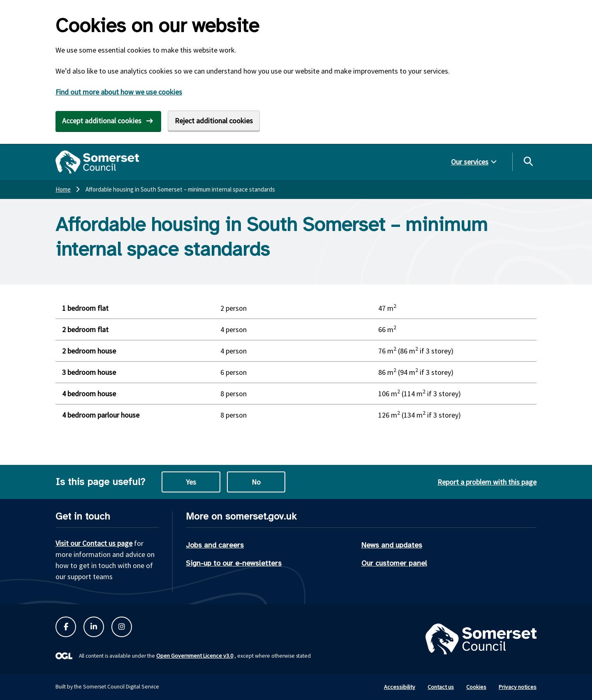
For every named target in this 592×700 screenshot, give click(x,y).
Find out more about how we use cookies (119, 92)
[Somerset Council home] (97, 162)
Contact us (441, 687)
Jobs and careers (215, 545)
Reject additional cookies (214, 121)
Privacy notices (518, 687)
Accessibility (400, 687)
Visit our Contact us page (94, 543)
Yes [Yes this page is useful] (191, 482)
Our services (470, 162)
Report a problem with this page (487, 482)
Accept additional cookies (102, 121)
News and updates (392, 545)
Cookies (476, 687)
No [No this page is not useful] (256, 482)
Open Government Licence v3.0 (195, 656)
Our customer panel (394, 563)
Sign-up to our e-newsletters (234, 563)
